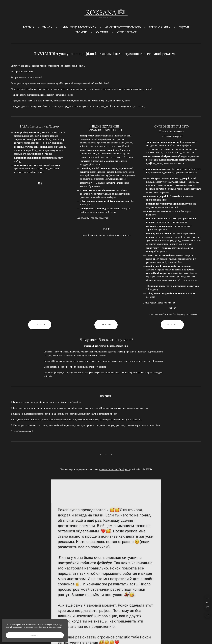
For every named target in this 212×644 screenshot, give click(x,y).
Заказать (40, 325)
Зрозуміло (35, 635)
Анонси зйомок (126, 32)
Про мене (81, 32)
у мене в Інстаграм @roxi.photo (114, 469)
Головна (29, 27)
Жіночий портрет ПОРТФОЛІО (123, 27)
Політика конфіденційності (50, 627)
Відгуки (184, 27)
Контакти (102, 32)
